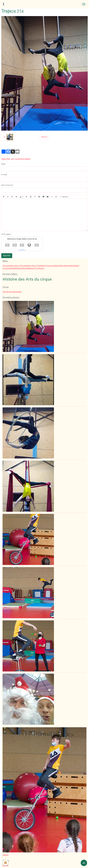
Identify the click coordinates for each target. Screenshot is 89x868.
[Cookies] (5, 863)
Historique (75, 266)
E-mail (4, 175)
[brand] (4, 4)
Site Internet (7, 185)
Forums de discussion (12, 292)
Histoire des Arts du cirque (27, 280)
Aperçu (64, 197)
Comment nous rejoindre (49, 266)
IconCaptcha (22, 250)
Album (6, 855)
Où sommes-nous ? (29, 266)
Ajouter (7, 256)
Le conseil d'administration (14, 268)
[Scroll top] (84, 863)
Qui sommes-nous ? (11, 266)
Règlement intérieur (35, 268)
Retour (44, 137)
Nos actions (65, 266)
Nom (3, 164)
